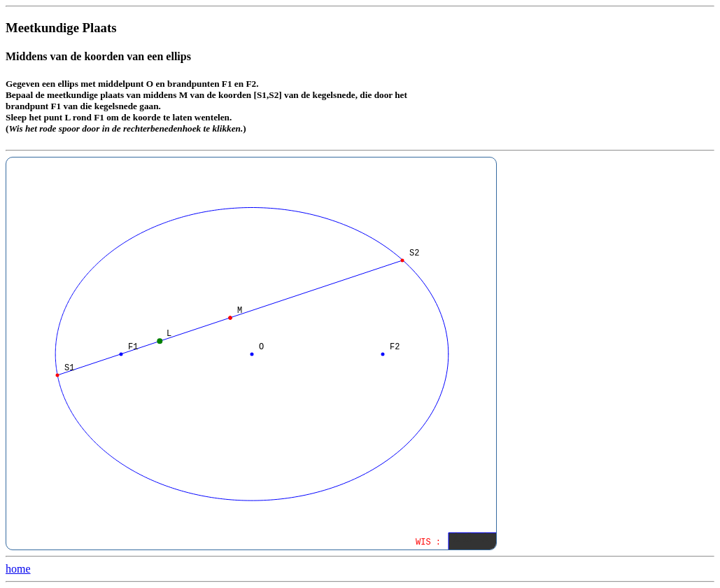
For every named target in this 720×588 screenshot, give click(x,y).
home (18, 569)
